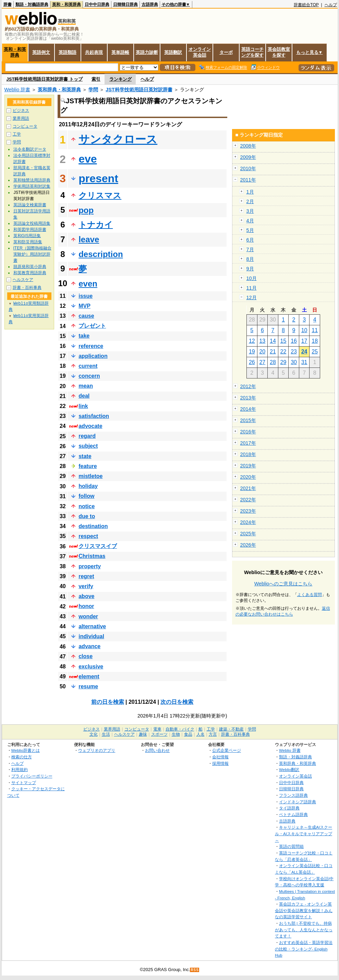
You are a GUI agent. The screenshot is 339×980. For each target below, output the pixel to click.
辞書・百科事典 (27, 288)
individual (91, 636)
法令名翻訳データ (30, 149)
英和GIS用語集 (27, 236)
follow (86, 496)
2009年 (248, 157)
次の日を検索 (177, 702)
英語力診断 (147, 52)
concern (89, 376)
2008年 (248, 146)
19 (252, 352)
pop (86, 210)
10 (304, 330)
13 (262, 341)
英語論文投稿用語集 (32, 223)
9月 (250, 269)
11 (315, 330)
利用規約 (20, 769)
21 (273, 352)
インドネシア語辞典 (298, 802)
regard (87, 436)
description (101, 254)
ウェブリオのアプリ (97, 750)
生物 (176, 734)
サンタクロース (118, 139)
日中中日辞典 (97, 4)
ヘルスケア (23, 280)
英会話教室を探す (279, 52)
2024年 (248, 522)
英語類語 (68, 52)
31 (304, 362)
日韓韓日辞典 (125, 4)
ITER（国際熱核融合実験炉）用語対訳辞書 (32, 254)
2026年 (248, 545)
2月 (250, 201)
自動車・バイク (180, 729)
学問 (93, 90)
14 (273, 341)
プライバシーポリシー (32, 776)
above (86, 596)
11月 (252, 288)
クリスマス (100, 195)
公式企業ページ (227, 750)
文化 (94, 734)
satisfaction (94, 416)
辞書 (8, 4)
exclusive (91, 667)
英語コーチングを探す (252, 52)
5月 (250, 230)
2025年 (248, 534)
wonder (88, 616)
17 (304, 341)
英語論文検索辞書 (30, 205)
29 (283, 362)
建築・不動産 (231, 729)
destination (93, 526)
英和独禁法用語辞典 (32, 180)
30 (294, 362)
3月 (250, 211)
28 (273, 362)
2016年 (248, 432)
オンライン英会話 (200, 52)
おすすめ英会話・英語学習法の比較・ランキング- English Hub (304, 949)
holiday (88, 486)
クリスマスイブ (98, 546)
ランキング (120, 79)
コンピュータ (25, 126)
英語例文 (41, 52)
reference (91, 346)
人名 (201, 734)
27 (262, 362)
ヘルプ (331, 5)
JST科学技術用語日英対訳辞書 (139, 90)
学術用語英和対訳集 (32, 186)
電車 (157, 729)
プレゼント (92, 326)
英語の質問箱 (291, 846)
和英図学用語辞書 (30, 230)
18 (315, 341)
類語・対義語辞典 (32, 4)
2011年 (248, 180)
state (85, 456)
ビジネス (21, 110)
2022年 (248, 500)
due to (87, 516)
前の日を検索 (108, 702)
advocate (90, 426)
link (83, 406)
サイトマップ (24, 783)
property (90, 566)
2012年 (248, 386)
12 (252, 341)
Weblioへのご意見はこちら (283, 584)
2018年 (248, 454)
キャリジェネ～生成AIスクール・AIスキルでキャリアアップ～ (304, 833)
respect (88, 536)
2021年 (248, 488)
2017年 (248, 443)
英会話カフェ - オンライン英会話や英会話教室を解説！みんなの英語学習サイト (304, 910)
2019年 (248, 466)
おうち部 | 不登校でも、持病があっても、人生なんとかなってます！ (304, 930)
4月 (250, 221)
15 (283, 341)
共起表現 (94, 52)
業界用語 (21, 118)
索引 (96, 79)
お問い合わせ (157, 750)
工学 (17, 134)
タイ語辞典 (289, 808)
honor (86, 606)
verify (86, 586)
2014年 (248, 409)
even (88, 284)
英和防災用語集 (28, 242)
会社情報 (220, 757)
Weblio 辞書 (17, 90)
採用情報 (220, 763)
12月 (252, 297)
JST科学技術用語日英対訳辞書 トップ (45, 79)
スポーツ (159, 734)
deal (84, 396)
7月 (250, 249)
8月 (250, 259)
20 (262, 352)
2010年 (248, 168)
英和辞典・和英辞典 (59, 90)
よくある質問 (310, 595)
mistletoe (90, 476)
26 (252, 362)
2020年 (248, 477)
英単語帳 (120, 52)
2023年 (248, 511)
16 (294, 341)
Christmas (92, 556)
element (89, 676)
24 (304, 352)
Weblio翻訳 (289, 769)
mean (86, 386)
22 (283, 352)
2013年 (248, 398)
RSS (195, 970)
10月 (252, 278)
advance (89, 646)
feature (88, 466)
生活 (106, 734)
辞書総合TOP (306, 5)
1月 (250, 192)
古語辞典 (150, 4)
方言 (213, 734)
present (98, 178)
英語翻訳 (173, 52)
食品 (188, 734)
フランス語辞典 (293, 795)
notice (87, 506)
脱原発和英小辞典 (30, 267)
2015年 (248, 420)
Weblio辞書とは (26, 750)
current (88, 366)
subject (88, 446)
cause (86, 316)
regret (86, 576)
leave (89, 239)
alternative (92, 626)
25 (315, 352)
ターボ (226, 52)
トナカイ (96, 225)
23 (294, 352)
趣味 (143, 734)
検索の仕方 (22, 757)
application (93, 356)
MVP (84, 306)
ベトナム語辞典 (293, 814)
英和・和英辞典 (66, 4)
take (84, 336)
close (86, 656)
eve (88, 159)
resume (88, 686)
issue (86, 296)
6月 (250, 240)
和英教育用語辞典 (30, 273)
